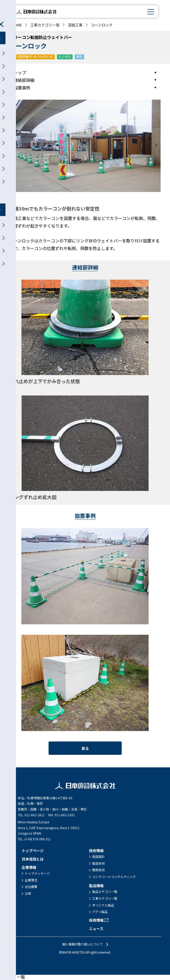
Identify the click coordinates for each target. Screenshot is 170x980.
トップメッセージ (37, 873)
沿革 (28, 893)
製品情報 (96, 886)
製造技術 (98, 863)
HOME (17, 25)
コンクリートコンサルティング (114, 877)
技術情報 (96, 851)
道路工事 (75, 25)
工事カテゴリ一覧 (45, 25)
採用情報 (96, 920)
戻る (85, 748)
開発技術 (98, 870)
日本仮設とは (33, 859)
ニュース (96, 928)
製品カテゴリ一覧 (105, 892)
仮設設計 (98, 857)
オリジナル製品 (103, 905)
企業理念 (31, 880)
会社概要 (31, 887)
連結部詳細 (24, 80)
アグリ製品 (100, 912)
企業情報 (29, 867)
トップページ (33, 851)
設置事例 (22, 88)
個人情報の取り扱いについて (83, 944)
